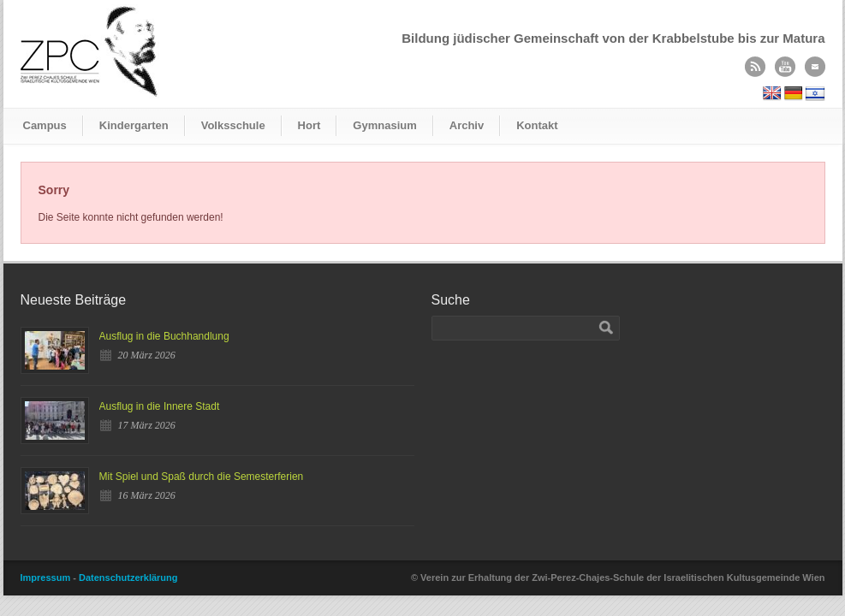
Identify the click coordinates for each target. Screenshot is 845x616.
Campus (45, 125)
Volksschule (233, 125)
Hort (309, 125)
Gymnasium (384, 125)
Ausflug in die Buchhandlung (164, 336)
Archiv (467, 125)
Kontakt (537, 125)
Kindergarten (134, 125)
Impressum (46, 577)
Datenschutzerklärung (128, 577)
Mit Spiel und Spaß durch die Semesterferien (202, 477)
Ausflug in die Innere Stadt (160, 406)
